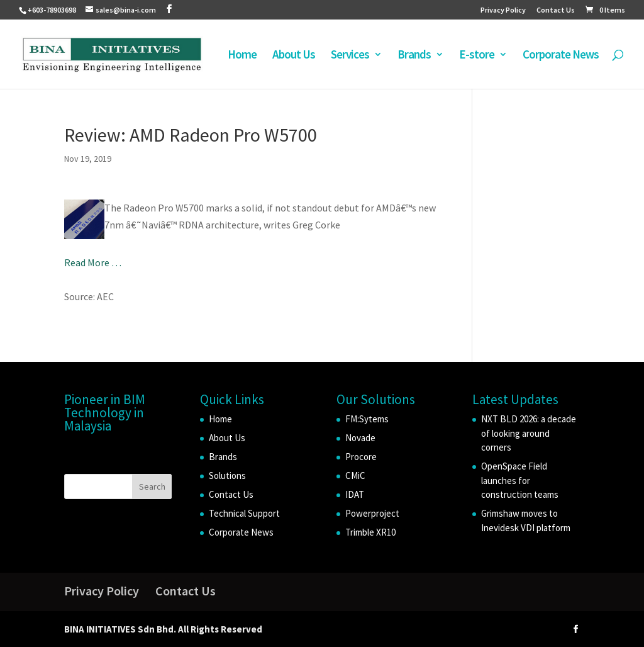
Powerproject (372, 513)
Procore (361, 457)
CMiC (355, 475)
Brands (414, 56)
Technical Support (244, 513)
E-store (477, 56)
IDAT (355, 494)
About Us (294, 56)
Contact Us (556, 10)
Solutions (227, 475)
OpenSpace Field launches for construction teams (520, 480)
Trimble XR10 (370, 532)
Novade (360, 438)
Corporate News (561, 56)
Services (350, 56)
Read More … (93, 262)
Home (242, 56)
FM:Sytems (367, 419)
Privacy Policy (503, 10)
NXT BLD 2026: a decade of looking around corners (529, 433)
